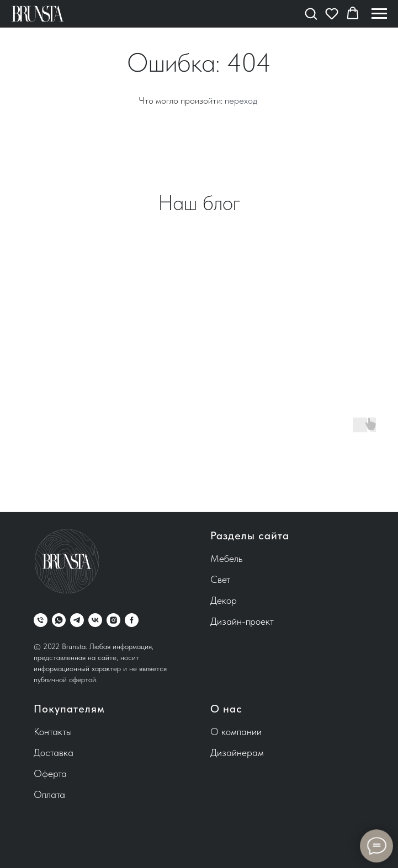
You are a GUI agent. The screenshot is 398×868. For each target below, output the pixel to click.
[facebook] (132, 620)
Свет (220, 579)
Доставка (54, 752)
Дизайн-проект (242, 621)
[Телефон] (41, 620)
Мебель (226, 558)
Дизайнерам (237, 752)
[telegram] (77, 620)
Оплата (49, 794)
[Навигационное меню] (379, 14)
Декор (224, 600)
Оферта (50, 773)
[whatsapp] (59, 620)
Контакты (53, 732)
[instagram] (113, 620)
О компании (236, 732)
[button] (311, 13)
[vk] (95, 620)
